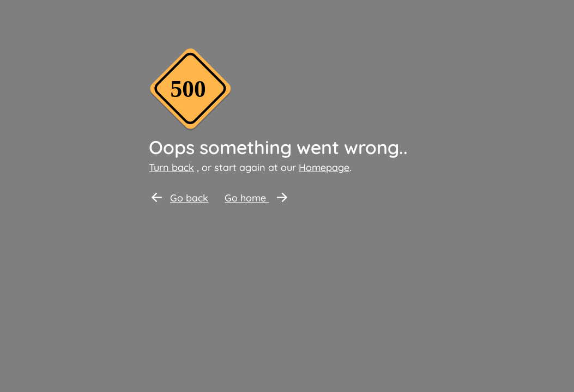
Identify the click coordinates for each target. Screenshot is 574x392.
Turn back (171, 167)
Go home (256, 198)
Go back (180, 198)
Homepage (324, 167)
